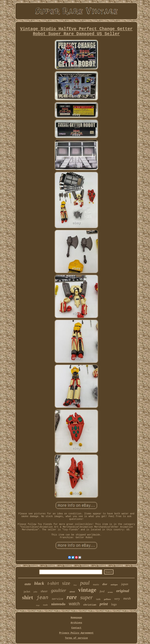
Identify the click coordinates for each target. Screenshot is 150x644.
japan (125, 584)
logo (114, 604)
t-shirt (53, 583)
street (72, 592)
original (123, 591)
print (104, 604)
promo (110, 592)
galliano (107, 599)
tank (98, 599)
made (45, 605)
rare (72, 597)
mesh (127, 598)
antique (114, 585)
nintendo (58, 604)
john (35, 592)
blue (75, 585)
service (57, 599)
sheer (44, 591)
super (87, 597)
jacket (27, 592)
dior (105, 584)
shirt (28, 597)
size (66, 583)
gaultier (59, 590)
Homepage (76, 618)
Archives (76, 623)
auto (28, 584)
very (117, 599)
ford (102, 591)
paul (85, 583)
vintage (87, 590)
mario (96, 584)
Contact (76, 628)
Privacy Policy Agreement (76, 633)
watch (74, 604)
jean (42, 598)
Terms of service (76, 638)
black (39, 583)
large (38, 605)
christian (90, 605)
